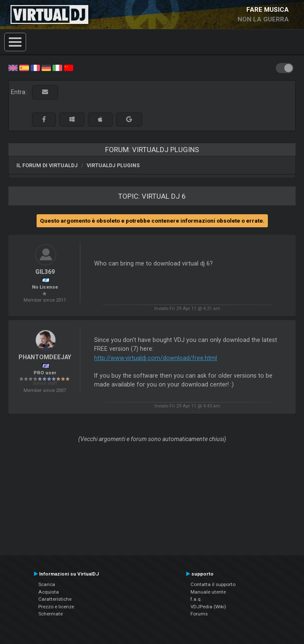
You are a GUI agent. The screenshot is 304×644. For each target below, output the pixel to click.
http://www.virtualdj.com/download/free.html (156, 358)
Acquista (49, 592)
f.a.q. (196, 599)
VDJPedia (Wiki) (208, 607)
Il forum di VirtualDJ (47, 165)
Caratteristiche (55, 599)
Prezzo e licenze (56, 607)
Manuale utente (208, 592)
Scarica (47, 584)
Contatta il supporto (213, 584)
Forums (199, 614)
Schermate (50, 614)
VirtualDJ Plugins (113, 165)
